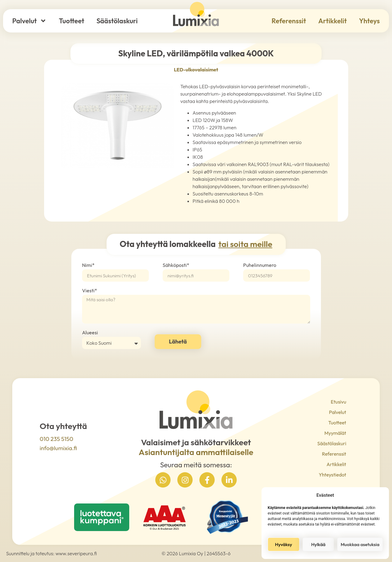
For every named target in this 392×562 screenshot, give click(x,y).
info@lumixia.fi (58, 448)
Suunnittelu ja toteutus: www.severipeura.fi (51, 553)
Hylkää (318, 544)
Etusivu (338, 402)
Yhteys (369, 21)
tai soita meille (245, 244)
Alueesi (90, 333)
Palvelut (29, 21)
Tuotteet (72, 21)
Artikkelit (332, 21)
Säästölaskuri (117, 21)
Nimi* (88, 265)
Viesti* (90, 291)
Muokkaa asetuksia (360, 544)
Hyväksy (284, 544)
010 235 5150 (57, 439)
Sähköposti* (176, 265)
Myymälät (335, 433)
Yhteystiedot (334, 475)
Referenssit (289, 21)
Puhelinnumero (260, 265)
